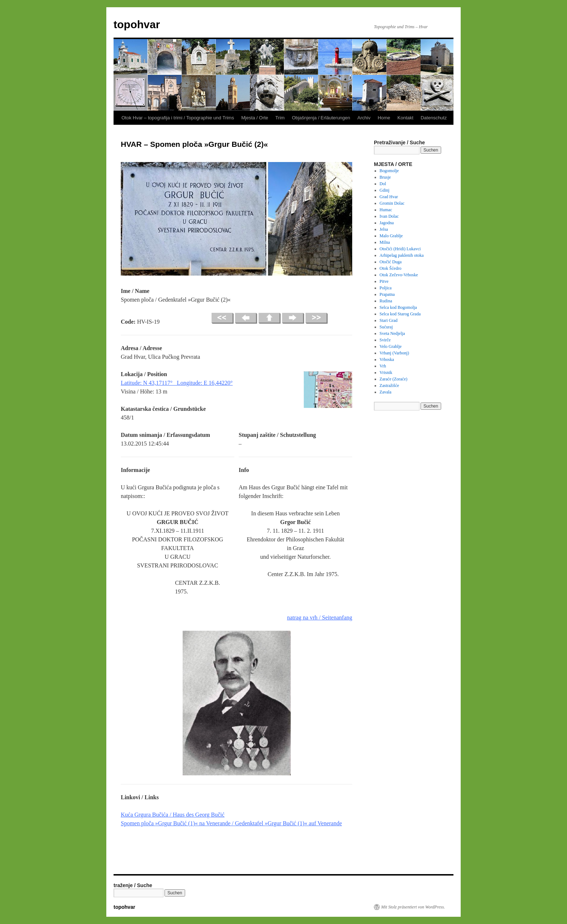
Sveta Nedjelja (392, 333)
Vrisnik (386, 372)
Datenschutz (434, 118)
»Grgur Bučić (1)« (176, 823)
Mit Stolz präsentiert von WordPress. (413, 907)
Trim (280, 118)
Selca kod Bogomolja (398, 307)
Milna (385, 242)
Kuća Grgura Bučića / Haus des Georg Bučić (173, 815)
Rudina (386, 301)
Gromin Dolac (392, 203)
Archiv (364, 118)
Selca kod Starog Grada (400, 314)
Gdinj (385, 190)
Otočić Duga (391, 262)
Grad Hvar (389, 197)
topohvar (137, 24)
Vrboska (387, 359)
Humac (386, 210)
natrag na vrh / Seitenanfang (320, 618)
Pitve (384, 281)
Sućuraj (386, 327)
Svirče (385, 340)
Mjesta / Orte (255, 118)
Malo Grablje (391, 236)
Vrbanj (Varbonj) (395, 353)
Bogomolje (389, 171)
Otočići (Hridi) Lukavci (400, 249)
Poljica (386, 288)
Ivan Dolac (389, 216)
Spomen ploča (138, 823)
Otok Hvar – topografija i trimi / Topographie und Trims (178, 118)
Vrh (383, 366)
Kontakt (405, 118)
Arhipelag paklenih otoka (402, 255)
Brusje (385, 177)
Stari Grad (389, 320)
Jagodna (387, 223)
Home (384, 118)
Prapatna (387, 294)
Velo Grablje (391, 346)
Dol (383, 184)
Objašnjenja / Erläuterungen (321, 118)
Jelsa (384, 229)
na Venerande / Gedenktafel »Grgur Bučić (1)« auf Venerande (270, 823)
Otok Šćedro (391, 268)
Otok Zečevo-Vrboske (399, 275)
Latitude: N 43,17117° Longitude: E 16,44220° (177, 383)
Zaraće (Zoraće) (394, 379)
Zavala (386, 392)
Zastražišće (389, 386)
